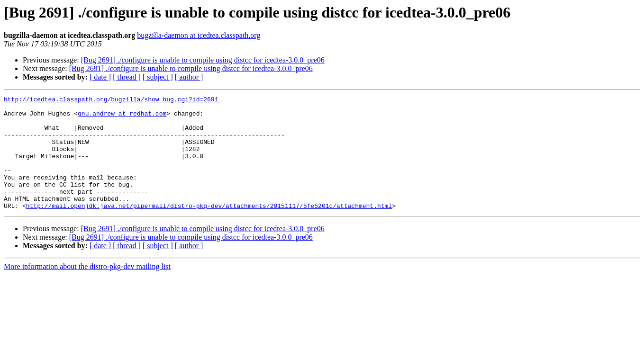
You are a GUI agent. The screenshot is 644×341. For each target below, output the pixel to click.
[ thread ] (127, 77)
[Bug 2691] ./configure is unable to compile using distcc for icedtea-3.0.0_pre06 (203, 60)
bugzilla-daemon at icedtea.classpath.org (199, 35)
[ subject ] (158, 77)
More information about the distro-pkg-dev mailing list (87, 289)
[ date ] (100, 77)
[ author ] (189, 77)
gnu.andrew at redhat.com (122, 117)
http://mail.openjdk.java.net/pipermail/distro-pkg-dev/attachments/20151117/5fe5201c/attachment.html (209, 228)
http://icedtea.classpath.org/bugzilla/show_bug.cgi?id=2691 (111, 100)
